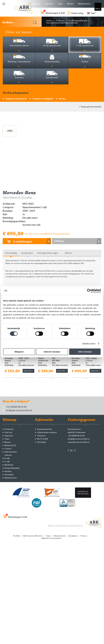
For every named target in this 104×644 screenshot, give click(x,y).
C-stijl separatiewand (78, 20)
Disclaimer (73, 536)
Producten (23, 4)
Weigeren (19, 352)
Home (49, 20)
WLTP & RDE (43, 439)
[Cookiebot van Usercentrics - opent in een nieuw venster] (89, 291)
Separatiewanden (44, 429)
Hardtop (8, 471)
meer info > (28, 371)
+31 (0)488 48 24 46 (15, 407)
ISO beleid (41, 442)
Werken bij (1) (84, 4)
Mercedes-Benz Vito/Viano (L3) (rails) (62, 23)
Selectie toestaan (52, 352)
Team (60, 4)
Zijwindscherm (11, 478)
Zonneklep (9, 474)
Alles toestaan (85, 352)
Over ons (36, 4)
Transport (41, 436)
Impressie (49, 4)
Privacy (83, 536)
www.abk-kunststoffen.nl (79, 442)
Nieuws (70, 4)
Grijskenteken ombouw (47, 432)
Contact (8, 449)
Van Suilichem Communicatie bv (70, 526)
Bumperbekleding (12, 468)
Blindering (9, 465)
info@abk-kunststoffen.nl (17, 410)
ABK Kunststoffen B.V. (33, 536)
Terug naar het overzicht (90, 107)
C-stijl (7, 461)
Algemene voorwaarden (51, 538)
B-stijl (7, 458)
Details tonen (89, 343)
